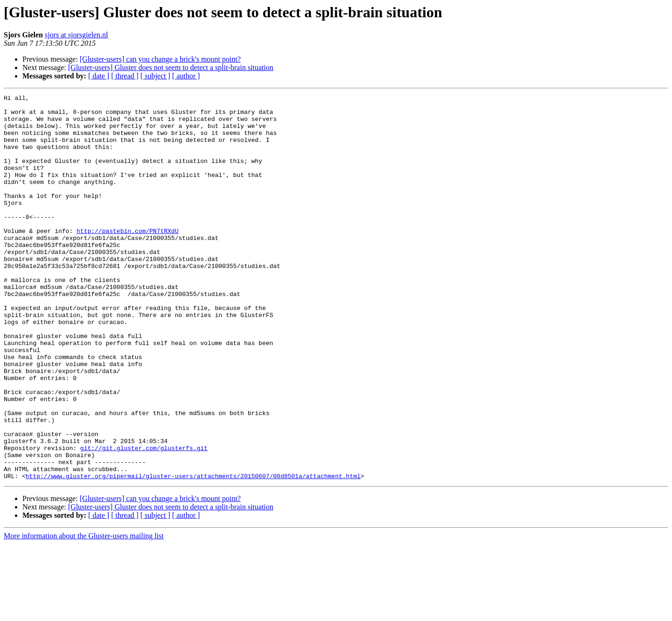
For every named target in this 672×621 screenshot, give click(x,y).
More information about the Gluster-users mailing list (84, 613)
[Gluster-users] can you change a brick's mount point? (160, 59)
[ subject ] (155, 76)
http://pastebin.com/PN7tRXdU (127, 259)
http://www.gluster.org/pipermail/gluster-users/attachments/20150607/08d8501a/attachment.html (193, 553)
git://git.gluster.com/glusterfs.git (144, 519)
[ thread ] (125, 76)
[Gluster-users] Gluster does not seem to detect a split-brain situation (171, 67)
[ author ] (186, 76)
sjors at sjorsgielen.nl (77, 35)
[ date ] (99, 76)
